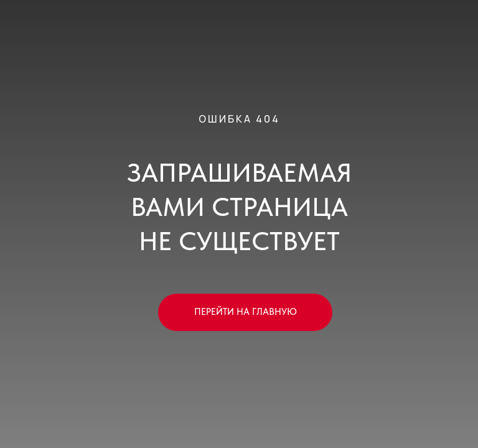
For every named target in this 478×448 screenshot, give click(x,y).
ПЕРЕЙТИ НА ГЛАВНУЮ (246, 312)
